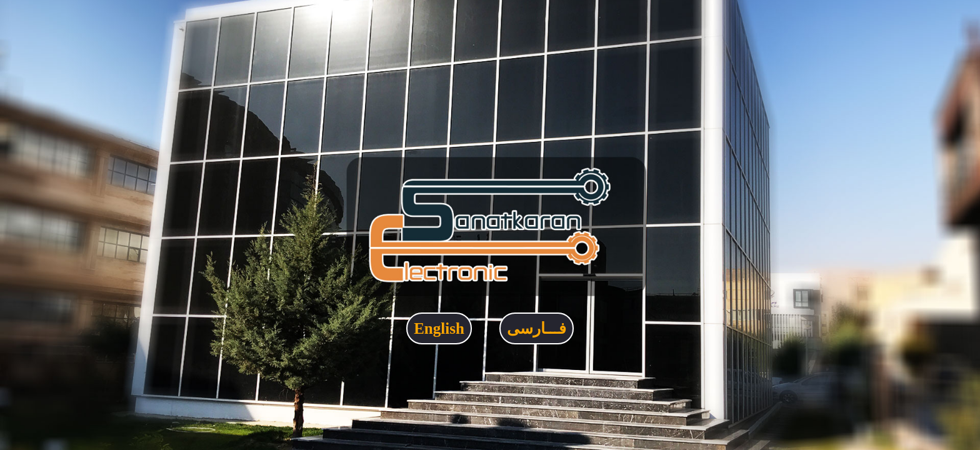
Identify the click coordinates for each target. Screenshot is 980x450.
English (439, 328)
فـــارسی (537, 328)
